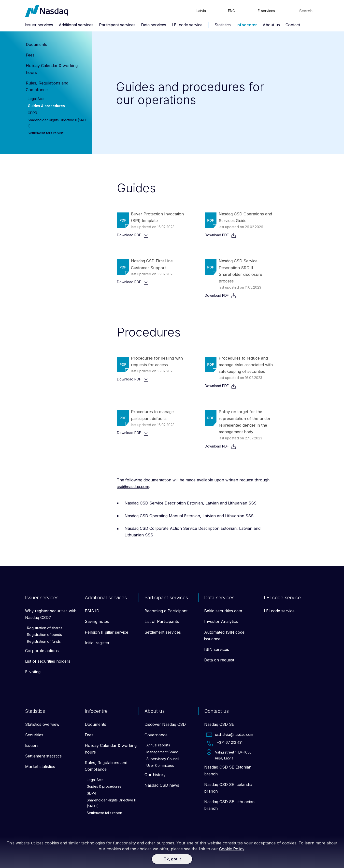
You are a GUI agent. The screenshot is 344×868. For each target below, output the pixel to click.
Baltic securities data (223, 611)
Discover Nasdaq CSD (165, 724)
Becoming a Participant (166, 611)
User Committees (160, 765)
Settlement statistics (43, 756)
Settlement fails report (46, 133)
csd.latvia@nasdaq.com (230, 735)
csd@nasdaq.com (133, 487)
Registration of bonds (44, 635)
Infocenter (247, 25)
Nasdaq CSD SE (219, 724)
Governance (156, 735)
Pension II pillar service (107, 632)
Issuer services (39, 25)
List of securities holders (48, 661)
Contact (293, 25)
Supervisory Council (163, 759)
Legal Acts (36, 99)
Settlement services (163, 632)
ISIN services (217, 649)
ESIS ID (92, 611)
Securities (34, 735)
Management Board (162, 752)
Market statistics (40, 767)
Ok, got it (172, 859)
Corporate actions (42, 651)
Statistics (223, 25)
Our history (155, 775)
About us (271, 25)
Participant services (117, 25)
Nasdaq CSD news (162, 785)
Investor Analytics (221, 621)
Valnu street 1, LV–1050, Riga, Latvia (229, 755)
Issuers (32, 745)
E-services (266, 11)
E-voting (33, 672)
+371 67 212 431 (224, 743)
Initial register (97, 643)
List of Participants (162, 621)
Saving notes (97, 621)
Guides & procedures (46, 106)
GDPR (32, 113)
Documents (36, 44)
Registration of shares (45, 628)
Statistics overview (42, 724)
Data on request (219, 660)
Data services (154, 25)
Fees (30, 55)
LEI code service (187, 25)
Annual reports (158, 745)
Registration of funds (44, 641)
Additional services (76, 25)
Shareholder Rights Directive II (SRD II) (111, 803)
